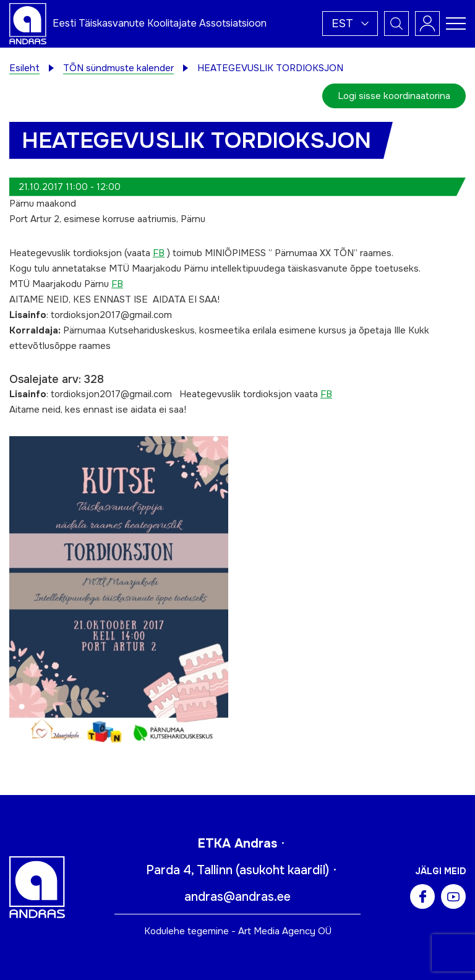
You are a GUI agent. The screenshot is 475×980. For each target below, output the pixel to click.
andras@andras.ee (237, 897)
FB (159, 253)
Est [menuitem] (342, 24)
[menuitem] (350, 24)
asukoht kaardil (282, 870)
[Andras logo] (28, 23)
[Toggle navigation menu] (456, 24)
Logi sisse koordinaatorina (394, 96)
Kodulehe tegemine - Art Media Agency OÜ (238, 931)
